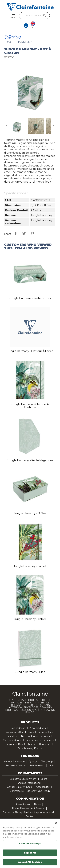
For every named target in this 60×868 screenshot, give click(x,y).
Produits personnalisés (40, 732)
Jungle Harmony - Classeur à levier (30, 351)
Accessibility (43, 787)
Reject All (30, 853)
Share (16, 233)
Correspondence (12, 740)
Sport (44, 779)
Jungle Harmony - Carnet (30, 566)
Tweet (24, 233)
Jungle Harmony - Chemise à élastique (30, 406)
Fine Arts (12, 736)
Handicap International (28, 783)
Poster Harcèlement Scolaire (28, 808)
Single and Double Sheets (20, 744)
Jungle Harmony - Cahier (30, 619)
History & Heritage (14, 762)
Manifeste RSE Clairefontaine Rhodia (30, 791)
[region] (30, 843)
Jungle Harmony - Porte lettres (30, 298)
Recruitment (37, 766)
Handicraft (45, 744)
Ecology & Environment (23, 779)
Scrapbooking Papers (30, 748)
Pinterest (32, 233)
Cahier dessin (18, 728)
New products (38, 728)
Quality (33, 762)
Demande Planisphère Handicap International (28, 812)
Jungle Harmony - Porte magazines (30, 460)
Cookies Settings (30, 843)
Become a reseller (16, 766)
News (37, 804)
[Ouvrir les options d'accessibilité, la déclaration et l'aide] (26, 26)
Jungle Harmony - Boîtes (30, 513)
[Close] (56, 823)
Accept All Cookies (30, 862)
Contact (30, 816)
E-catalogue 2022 (14, 732)
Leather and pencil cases (40, 740)
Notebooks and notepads (35, 736)
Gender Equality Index (19, 787)
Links (52, 766)
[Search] (34, 16)
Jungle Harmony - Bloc (30, 672)
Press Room (23, 804)
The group (47, 762)
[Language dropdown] (33, 26)
